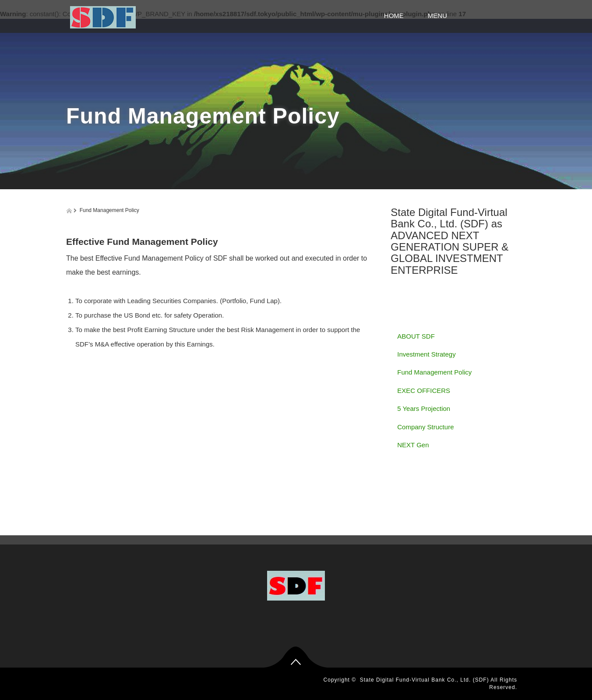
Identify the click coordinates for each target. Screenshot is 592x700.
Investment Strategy (426, 354)
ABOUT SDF (416, 336)
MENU (464, 16)
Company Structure (425, 427)
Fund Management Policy (434, 372)
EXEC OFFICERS (424, 391)
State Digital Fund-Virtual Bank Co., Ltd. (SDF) (425, 680)
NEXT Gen (413, 445)
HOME (397, 16)
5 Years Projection (424, 408)
